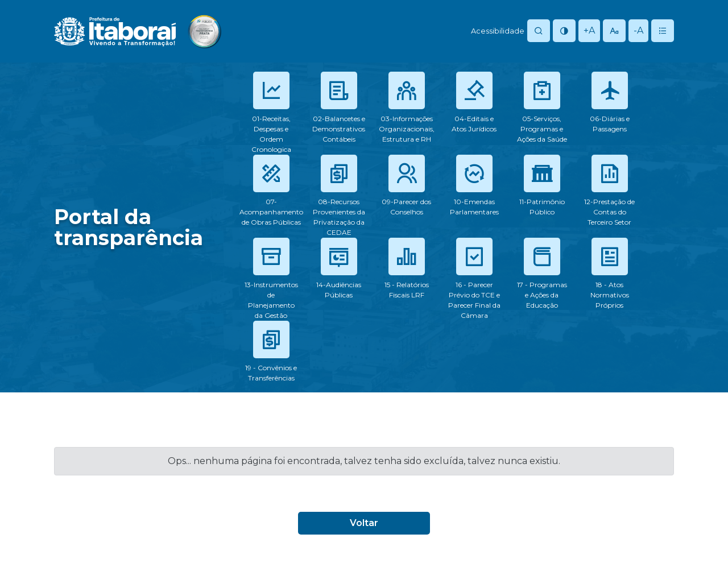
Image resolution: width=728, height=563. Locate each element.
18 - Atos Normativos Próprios (610, 295)
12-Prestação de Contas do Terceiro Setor (609, 212)
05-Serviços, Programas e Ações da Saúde (542, 129)
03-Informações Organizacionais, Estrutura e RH (407, 129)
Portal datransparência (129, 227)
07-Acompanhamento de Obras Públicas (271, 212)
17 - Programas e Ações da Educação (542, 295)
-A (638, 30)
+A (589, 30)
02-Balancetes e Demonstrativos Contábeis (339, 129)
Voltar (364, 523)
